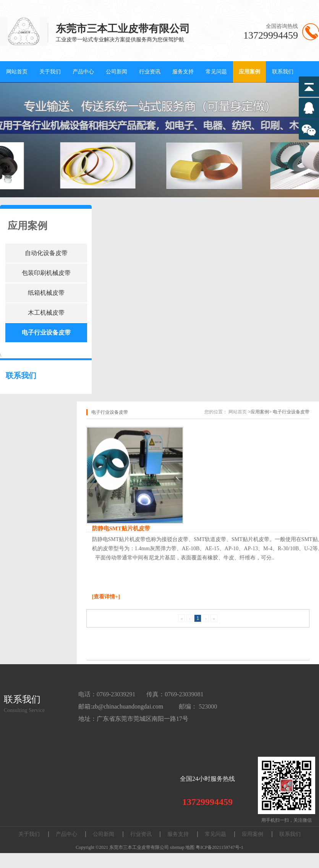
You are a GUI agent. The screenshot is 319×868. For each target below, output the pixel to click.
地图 (190, 847)
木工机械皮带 (46, 313)
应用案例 (249, 72)
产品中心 (83, 72)
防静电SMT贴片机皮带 (121, 528)
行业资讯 (150, 72)
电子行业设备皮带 (46, 332)
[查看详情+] (106, 597)
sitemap (177, 847)
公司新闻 (117, 72)
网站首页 (17, 72)
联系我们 (283, 72)
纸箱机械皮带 (46, 293)
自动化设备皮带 (46, 253)
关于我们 (50, 72)
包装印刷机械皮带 (46, 273)
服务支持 (183, 72)
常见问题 (216, 72)
